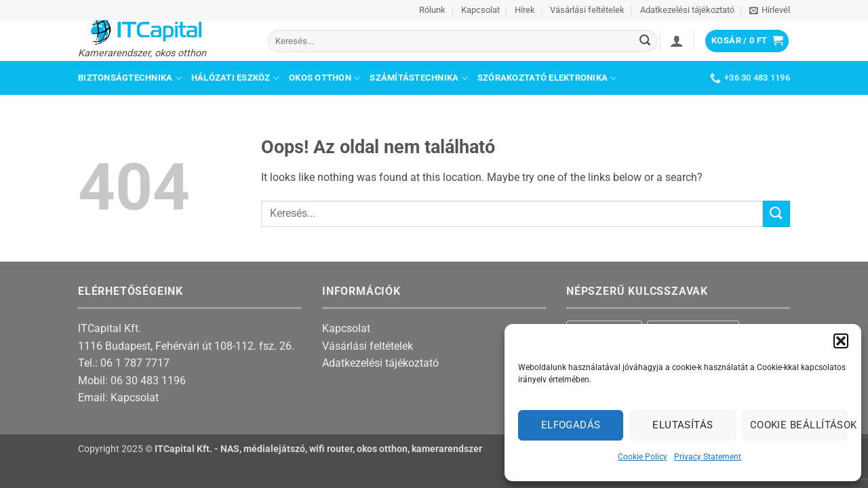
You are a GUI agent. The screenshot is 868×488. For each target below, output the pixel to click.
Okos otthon (324, 78)
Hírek (525, 10)
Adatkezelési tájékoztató (687, 10)
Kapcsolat (480, 10)
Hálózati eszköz (235, 78)
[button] (841, 341)
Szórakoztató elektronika (547, 78)
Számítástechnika (419, 78)
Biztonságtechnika (130, 78)
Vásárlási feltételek (587, 10)
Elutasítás (683, 425)
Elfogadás (571, 425)
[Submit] (646, 41)
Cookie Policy (643, 457)
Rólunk (432, 10)
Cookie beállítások (799, 425)
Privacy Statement (708, 457)
